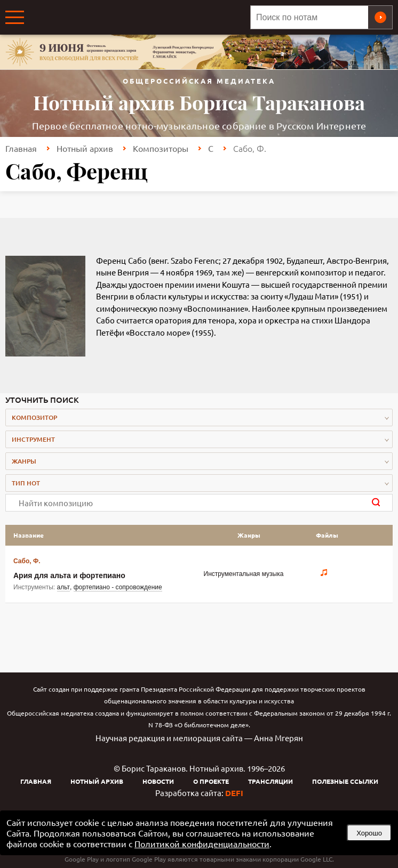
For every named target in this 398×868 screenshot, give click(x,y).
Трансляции (270, 781)
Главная (21, 148)
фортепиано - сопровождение (118, 587)
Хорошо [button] (369, 833)
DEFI (234, 793)
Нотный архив (85, 148)
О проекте (211, 781)
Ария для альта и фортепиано (69, 575)
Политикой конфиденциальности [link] (202, 843)
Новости (158, 781)
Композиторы (161, 148)
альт (64, 587)
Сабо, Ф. (27, 561)
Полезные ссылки (345, 781)
